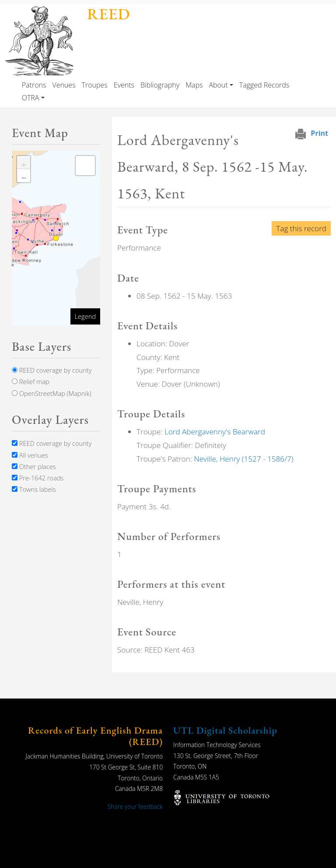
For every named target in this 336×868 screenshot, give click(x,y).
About (218, 85)
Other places (34, 466)
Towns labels (34, 489)
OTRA (31, 98)
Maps (194, 85)
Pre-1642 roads (38, 478)
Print (319, 133)
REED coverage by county (52, 370)
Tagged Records (264, 85)
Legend (85, 316)
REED (108, 14)
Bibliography (160, 85)
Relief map (31, 381)
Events (124, 85)
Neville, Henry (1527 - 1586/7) (243, 459)
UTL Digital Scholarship (225, 730)
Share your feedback (135, 806)
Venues (64, 85)
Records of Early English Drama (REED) (95, 736)
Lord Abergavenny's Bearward (215, 432)
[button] (24, 162)
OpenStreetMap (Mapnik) (52, 393)
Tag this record (301, 228)
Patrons (34, 85)
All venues (30, 455)
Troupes (95, 85)
